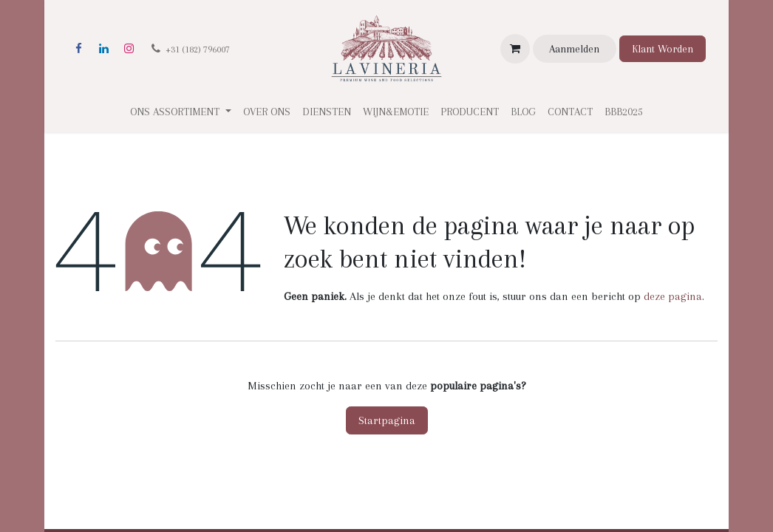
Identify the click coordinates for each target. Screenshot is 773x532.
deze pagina (673, 296)
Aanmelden (574, 49)
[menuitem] (267, 112)
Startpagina (387, 420)
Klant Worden (663, 49)
